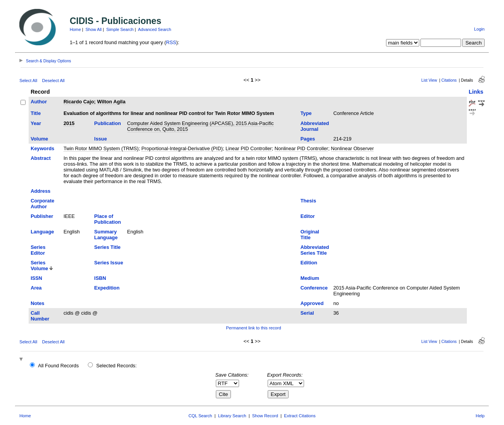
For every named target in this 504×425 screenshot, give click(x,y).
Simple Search (120, 29)
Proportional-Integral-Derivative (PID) (182, 148)
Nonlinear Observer (353, 148)
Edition (309, 263)
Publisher (42, 216)
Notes (38, 303)
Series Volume (39, 266)
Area (36, 288)
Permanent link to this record (253, 328)
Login (479, 29)
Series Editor (38, 250)
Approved (312, 303)
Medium (310, 278)
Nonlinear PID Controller (302, 148)
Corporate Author (42, 204)
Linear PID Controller (249, 148)
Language (42, 232)
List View (429, 80)
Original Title (310, 235)
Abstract (41, 158)
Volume (39, 139)
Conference (314, 288)
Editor (308, 216)
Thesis (308, 201)
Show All (94, 29)
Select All (28, 81)
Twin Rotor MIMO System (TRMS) (101, 148)
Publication (108, 123)
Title (36, 113)
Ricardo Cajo (79, 102)
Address (40, 191)
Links (476, 92)
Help (480, 416)
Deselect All (53, 81)
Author (39, 102)
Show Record (265, 416)
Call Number (40, 316)
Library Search (232, 416)
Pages (308, 139)
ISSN (36, 278)
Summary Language (106, 235)
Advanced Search (155, 29)
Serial (307, 313)
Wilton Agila (111, 102)
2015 (69, 123)
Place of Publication (108, 219)
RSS (171, 42)
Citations (449, 80)
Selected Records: (117, 366)
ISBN (100, 278)
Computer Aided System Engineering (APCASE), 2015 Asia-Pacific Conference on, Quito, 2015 (201, 126)
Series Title (108, 247)
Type (306, 113)
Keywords (42, 148)
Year (36, 123)
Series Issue (109, 263)
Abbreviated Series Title (315, 250)
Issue (101, 139)
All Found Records (58, 366)
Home (75, 29)
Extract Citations (300, 416)
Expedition (107, 288)
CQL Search (200, 416)
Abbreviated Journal (315, 126)
